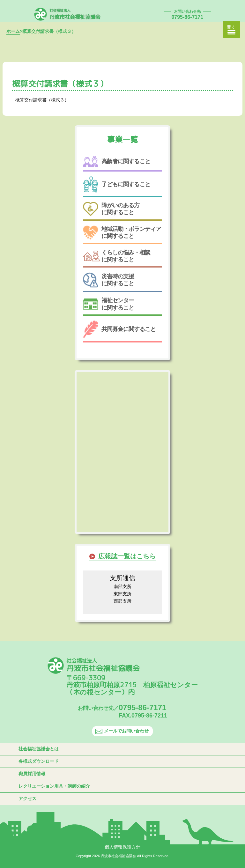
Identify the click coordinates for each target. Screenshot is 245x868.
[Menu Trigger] (231, 29)
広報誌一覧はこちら (127, 556)
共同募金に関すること (119, 329)
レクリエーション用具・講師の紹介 (54, 786)
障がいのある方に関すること (111, 209)
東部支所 (122, 594)
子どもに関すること (117, 184)
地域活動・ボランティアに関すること (122, 232)
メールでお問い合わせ (122, 731)
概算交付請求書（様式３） (42, 100)
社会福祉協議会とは (39, 749)
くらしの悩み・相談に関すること (117, 256)
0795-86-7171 (187, 17)
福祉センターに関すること (108, 304)
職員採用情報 (32, 774)
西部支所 (122, 601)
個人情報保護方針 (122, 847)
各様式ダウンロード (39, 761)
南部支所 (122, 586)
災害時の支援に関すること (108, 280)
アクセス (27, 798)
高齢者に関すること (117, 162)
